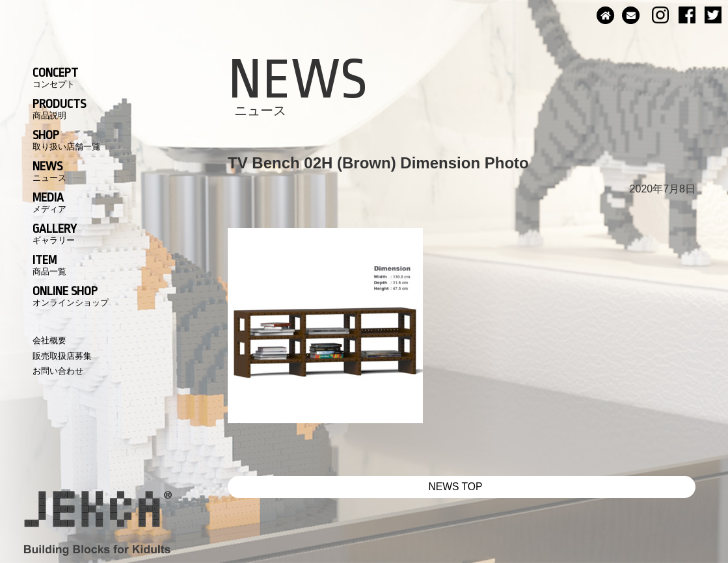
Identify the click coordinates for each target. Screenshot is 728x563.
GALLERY (55, 233)
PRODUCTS (59, 109)
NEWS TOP (456, 487)
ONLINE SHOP (71, 296)
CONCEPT (55, 77)
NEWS (49, 171)
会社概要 (49, 340)
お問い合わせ (58, 371)
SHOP (66, 140)
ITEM (49, 265)
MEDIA (49, 202)
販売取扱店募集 (62, 356)
